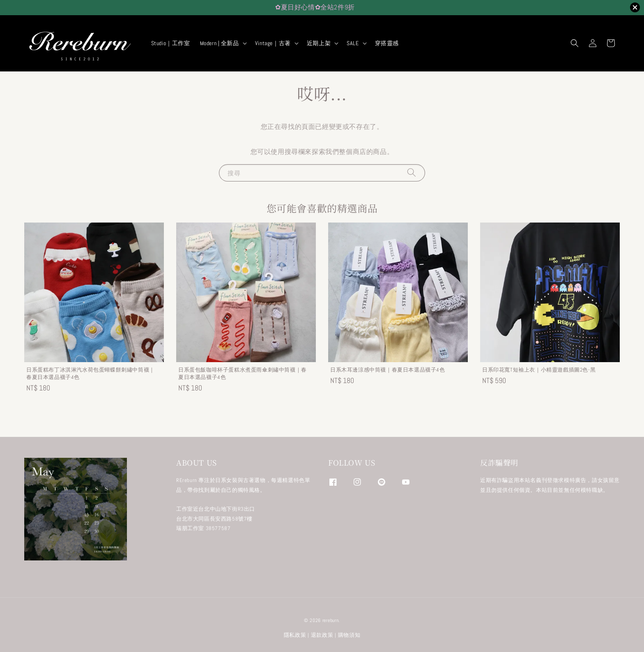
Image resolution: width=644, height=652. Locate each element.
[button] (575, 43)
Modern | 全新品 (220, 43)
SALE (353, 43)
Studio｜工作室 (171, 43)
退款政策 (322, 635)
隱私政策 (295, 635)
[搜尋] (412, 173)
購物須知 (349, 635)
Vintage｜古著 (273, 43)
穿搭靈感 (387, 43)
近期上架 (319, 43)
